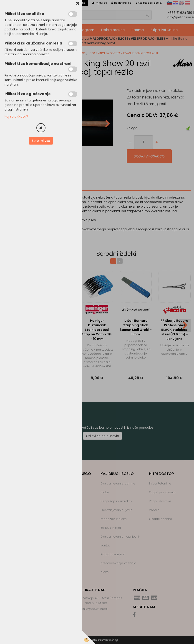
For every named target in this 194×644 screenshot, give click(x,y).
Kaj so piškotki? (16, 116)
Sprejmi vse (41, 141)
